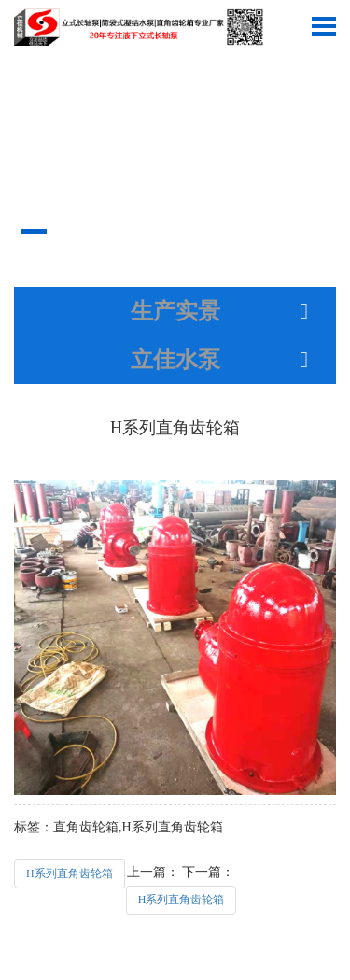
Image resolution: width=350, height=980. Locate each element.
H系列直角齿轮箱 (70, 873)
